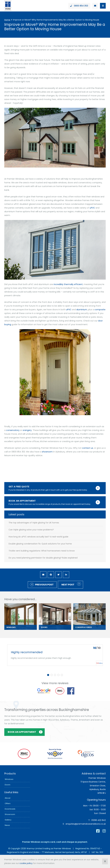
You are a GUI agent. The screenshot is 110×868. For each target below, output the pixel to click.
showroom (47, 452)
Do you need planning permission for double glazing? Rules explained (43, 558)
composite (100, 310)
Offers (8, 803)
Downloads (10, 809)
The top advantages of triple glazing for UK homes (34, 523)
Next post (68, 585)
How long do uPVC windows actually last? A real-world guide (38, 537)
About (8, 798)
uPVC (92, 208)
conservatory (13, 430)
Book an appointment (22, 732)
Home (7, 20)
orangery (27, 430)
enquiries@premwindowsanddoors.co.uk (86, 824)
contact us (88, 448)
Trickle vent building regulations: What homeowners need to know (42, 551)
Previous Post (44, 585)
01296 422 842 (99, 820)
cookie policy (26, 863)
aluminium (82, 310)
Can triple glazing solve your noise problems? (31, 530)
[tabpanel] (55, 655)
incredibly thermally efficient (68, 284)
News (7, 825)
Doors (8, 785)
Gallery (8, 820)
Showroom (10, 814)
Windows (9, 779)
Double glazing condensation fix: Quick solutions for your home (40, 544)
